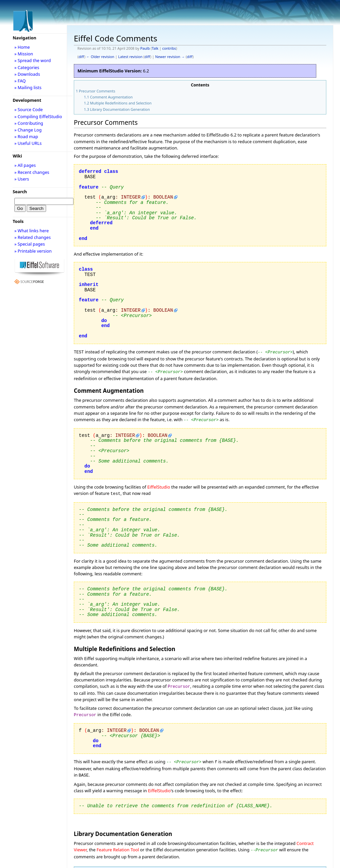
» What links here (32, 231)
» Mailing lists (28, 87)
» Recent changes (32, 172)
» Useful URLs (28, 143)
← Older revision (100, 57)
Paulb (145, 48)
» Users (22, 179)
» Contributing (29, 123)
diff (81, 57)
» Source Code (29, 109)
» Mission (24, 54)
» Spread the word (33, 60)
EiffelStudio (159, 485)
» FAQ (20, 81)
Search (20, 192)
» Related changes (33, 237)
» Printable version (33, 251)
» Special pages (30, 244)
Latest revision (130, 57)
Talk (155, 48)
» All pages (25, 165)
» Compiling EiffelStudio (38, 116)
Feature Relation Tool (118, 844)
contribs (169, 48)
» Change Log (28, 130)
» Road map (26, 136)
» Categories (27, 67)
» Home (22, 47)
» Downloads (27, 74)
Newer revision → (170, 57)
